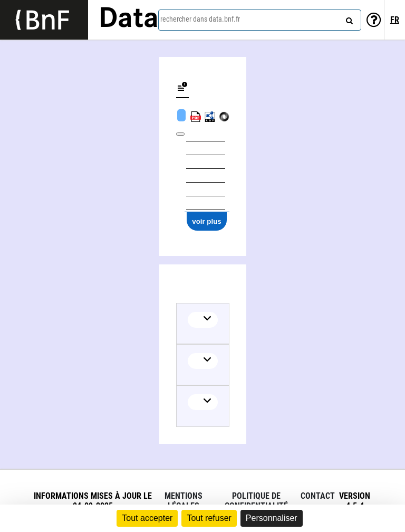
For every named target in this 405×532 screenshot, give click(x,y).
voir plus (207, 221)
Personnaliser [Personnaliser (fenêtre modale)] (272, 518)
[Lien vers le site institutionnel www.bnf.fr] (44, 20)
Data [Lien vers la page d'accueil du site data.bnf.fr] (129, 20)
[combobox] (260, 20)
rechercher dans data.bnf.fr (200, 19)
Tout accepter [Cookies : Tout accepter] (147, 518)
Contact (318, 496)
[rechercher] (348, 18)
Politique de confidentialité (256, 501)
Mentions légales (184, 501)
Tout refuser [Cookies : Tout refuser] (209, 518)
